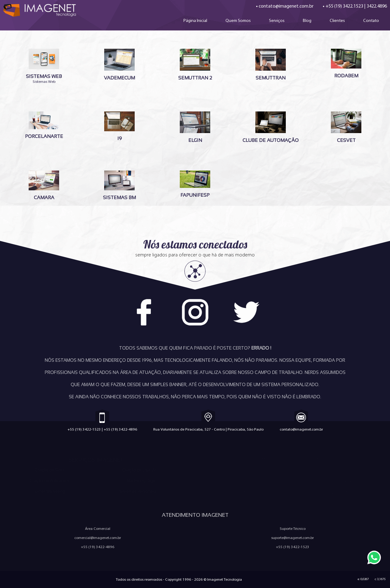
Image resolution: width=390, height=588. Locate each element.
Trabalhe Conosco (241, 470)
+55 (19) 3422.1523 (344, 6)
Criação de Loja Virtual (142, 470)
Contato (371, 20)
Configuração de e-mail (335, 491)
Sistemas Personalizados (142, 491)
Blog (307, 20)
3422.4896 (377, 6)
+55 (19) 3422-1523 (84, 429)
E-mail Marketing (50, 491)
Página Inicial (195, 20)
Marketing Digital (143, 481)
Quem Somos (238, 20)
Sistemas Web (44, 66)
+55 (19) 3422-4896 (120, 429)
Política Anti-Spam (241, 481)
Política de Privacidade (335, 481)
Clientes (337, 20)
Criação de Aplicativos (50, 481)
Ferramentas (241, 491)
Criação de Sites (50, 470)
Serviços (277, 20)
